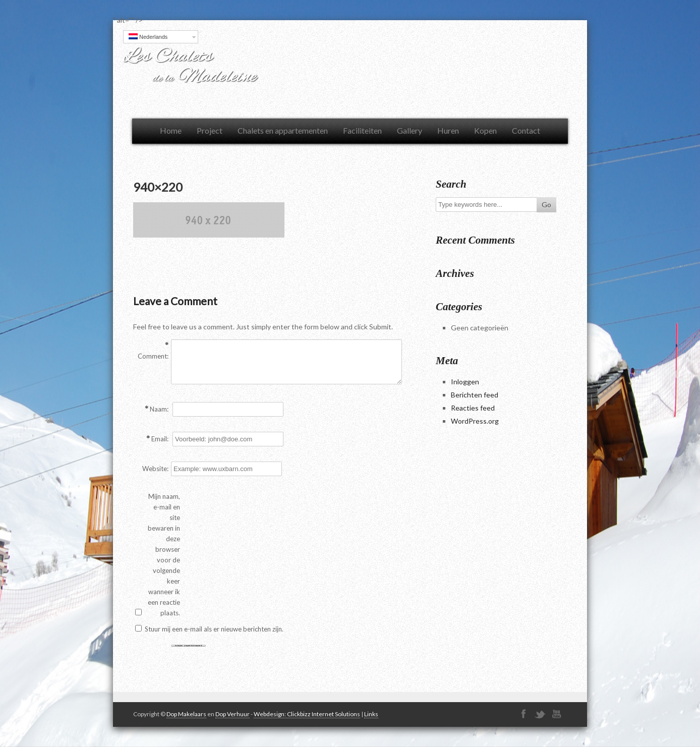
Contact (526, 130)
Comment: (153, 356)
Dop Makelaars (186, 714)
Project (210, 130)
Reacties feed (473, 408)
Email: (160, 439)
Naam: (159, 409)
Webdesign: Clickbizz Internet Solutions (307, 714)
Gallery (410, 130)
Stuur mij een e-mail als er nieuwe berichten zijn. (214, 629)
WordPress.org (475, 421)
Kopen (485, 130)
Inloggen (465, 382)
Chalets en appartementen (283, 130)
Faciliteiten (362, 130)
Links (371, 714)
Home (171, 130)
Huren (448, 130)
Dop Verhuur (232, 714)
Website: (155, 469)
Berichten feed (475, 395)
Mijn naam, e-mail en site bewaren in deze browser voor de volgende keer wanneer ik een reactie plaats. (164, 555)
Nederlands (148, 37)
